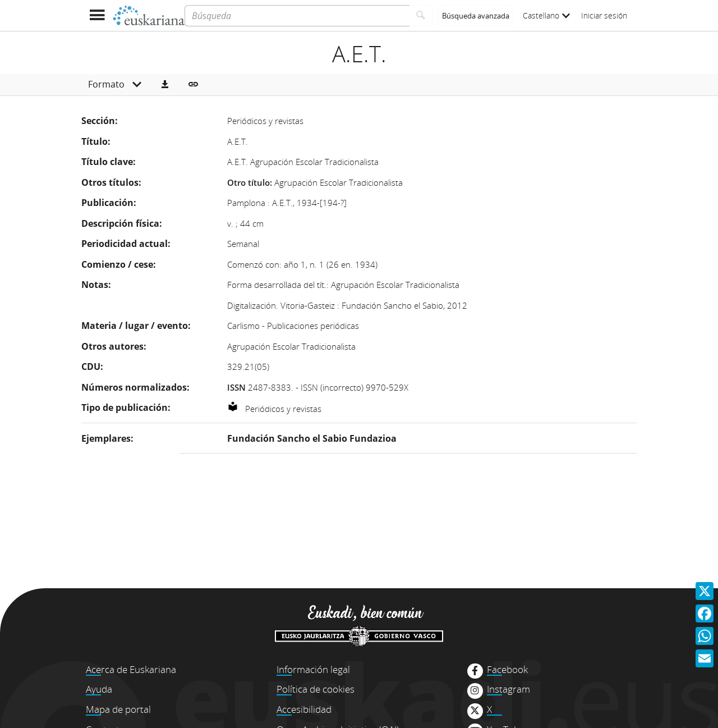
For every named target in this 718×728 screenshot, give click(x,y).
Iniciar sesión (604, 15)
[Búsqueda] (297, 16)
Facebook (507, 670)
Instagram (508, 689)
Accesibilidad (304, 709)
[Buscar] (421, 16)
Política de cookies (316, 689)
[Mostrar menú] (97, 15)
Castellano (546, 15)
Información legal (313, 669)
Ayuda (99, 689)
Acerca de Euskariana (131, 669)
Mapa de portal (118, 709)
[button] (165, 85)
